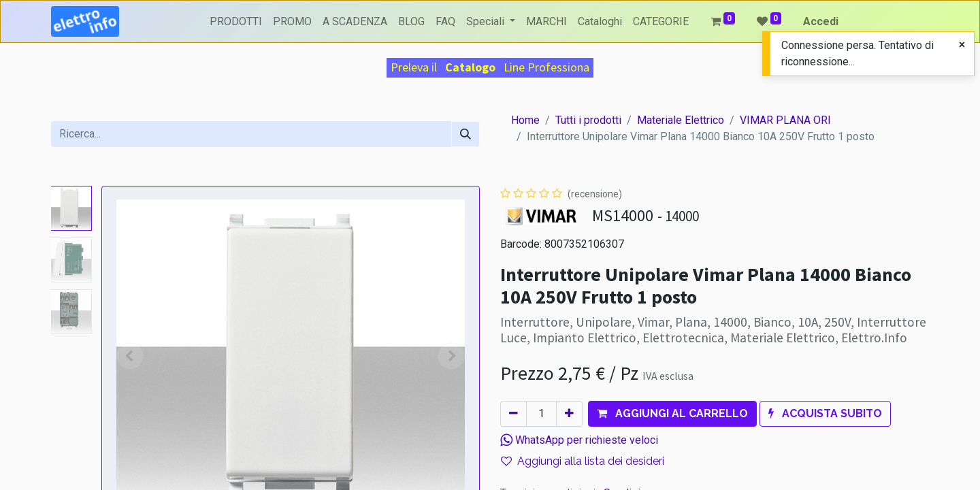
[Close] (962, 45)
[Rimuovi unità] (513, 414)
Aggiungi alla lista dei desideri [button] (583, 461)
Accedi (821, 21)
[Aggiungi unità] (569, 414)
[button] (672, 414)
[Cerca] (465, 134)
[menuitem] (236, 22)
